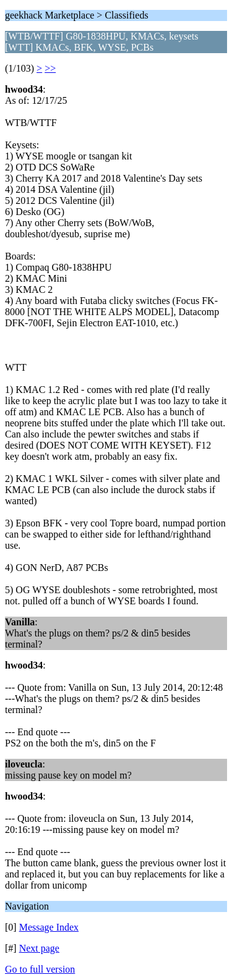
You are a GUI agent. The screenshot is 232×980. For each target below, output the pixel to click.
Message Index (49, 927)
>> (50, 68)
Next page (39, 948)
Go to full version (40, 969)
